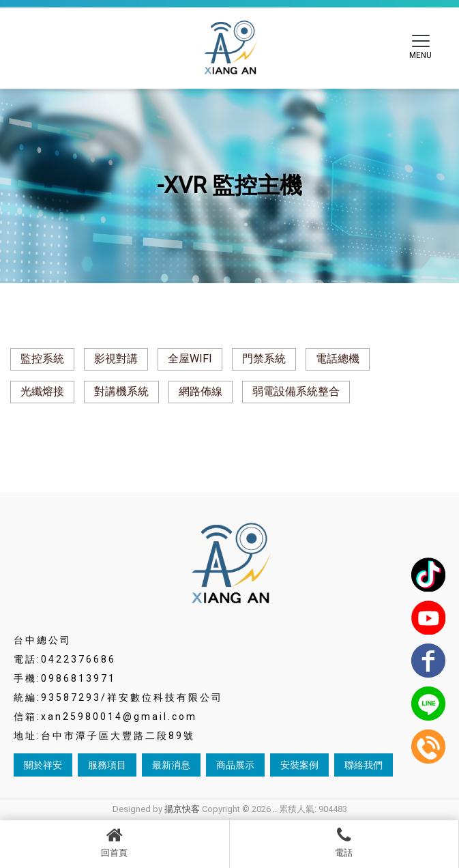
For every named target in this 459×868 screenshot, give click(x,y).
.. (275, 809)
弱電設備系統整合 (296, 391)
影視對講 (116, 359)
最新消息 (171, 765)
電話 (344, 842)
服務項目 (107, 765)
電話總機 (338, 359)
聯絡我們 (364, 765)
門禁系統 (264, 359)
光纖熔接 (42, 391)
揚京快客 (182, 809)
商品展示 (235, 765)
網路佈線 (201, 391)
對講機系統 (121, 391)
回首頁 (115, 842)
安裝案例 (299, 765)
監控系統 (42, 359)
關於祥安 (43, 765)
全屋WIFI (190, 359)
